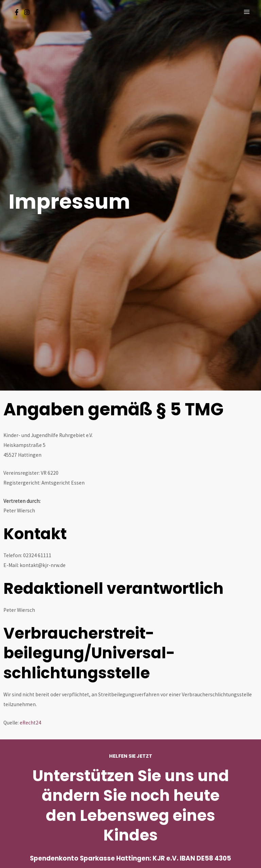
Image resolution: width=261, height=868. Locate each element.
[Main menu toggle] (247, 12)
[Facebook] (17, 12)
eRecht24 (30, 723)
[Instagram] (27, 12)
